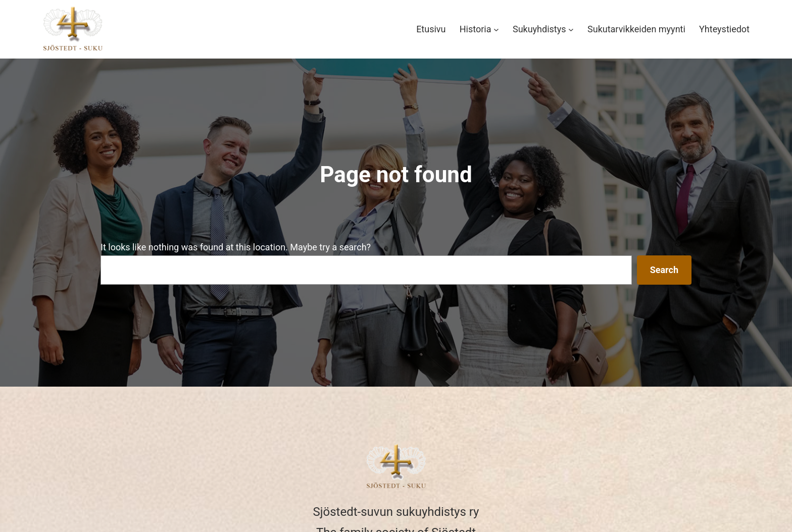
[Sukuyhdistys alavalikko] (571, 30)
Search (664, 270)
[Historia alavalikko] (496, 30)
